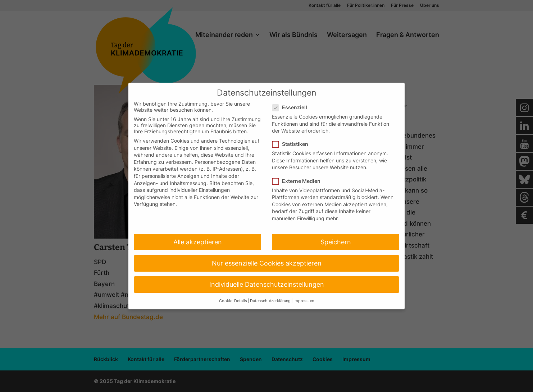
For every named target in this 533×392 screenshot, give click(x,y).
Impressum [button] (304, 301)
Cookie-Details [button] (233, 301)
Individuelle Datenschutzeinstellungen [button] (267, 284)
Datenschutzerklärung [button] (270, 301)
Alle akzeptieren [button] (198, 242)
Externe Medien (299, 181)
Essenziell (293, 107)
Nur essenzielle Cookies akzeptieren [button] (267, 263)
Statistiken (293, 144)
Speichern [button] (336, 242)
